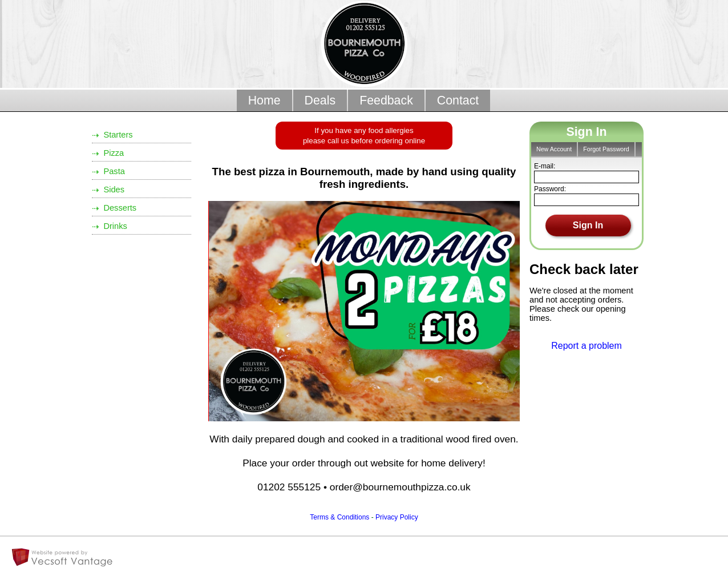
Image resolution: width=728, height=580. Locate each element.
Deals (320, 100)
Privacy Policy (397, 517)
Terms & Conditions (339, 517)
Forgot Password (606, 149)
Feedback (386, 100)
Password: (550, 189)
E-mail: (545, 166)
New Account (554, 149)
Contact (458, 100)
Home (264, 100)
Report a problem (587, 346)
